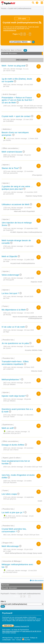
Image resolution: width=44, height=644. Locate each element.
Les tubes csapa (9, 494)
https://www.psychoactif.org (11, 631)
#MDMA (35, 350)
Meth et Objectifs (9, 256)
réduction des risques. (34, 621)
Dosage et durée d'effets (13, 445)
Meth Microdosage (10, 546)
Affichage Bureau (7, 638)
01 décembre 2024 (17, 432)
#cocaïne (28, 350)
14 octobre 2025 (17, 208)
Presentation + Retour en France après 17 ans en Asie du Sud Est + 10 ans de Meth (18, 100)
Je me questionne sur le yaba (15, 343)
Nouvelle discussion (9, 53)
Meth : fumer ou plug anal (13, 66)
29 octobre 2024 (33, 467)
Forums (4, 8)
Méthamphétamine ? (11, 380)
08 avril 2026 (33, 106)
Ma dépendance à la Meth (14, 310)
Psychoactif (5, 594)
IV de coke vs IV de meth (13, 327)
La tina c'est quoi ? (10, 293)
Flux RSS (26, 640)
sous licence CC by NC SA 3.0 (32, 631)
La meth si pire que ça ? (13, 512)
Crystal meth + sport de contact (16, 116)
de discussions (37, 581)
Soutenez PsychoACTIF (16, 626)
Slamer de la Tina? (10, 168)
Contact (19, 640)
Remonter (5, 585)
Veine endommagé (10, 275)
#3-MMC (13, 232)
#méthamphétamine (31, 108)
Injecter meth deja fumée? (14, 396)
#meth (24, 211)
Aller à (22, 604)
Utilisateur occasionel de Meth (15, 204)
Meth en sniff (8, 428)
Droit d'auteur (6, 630)
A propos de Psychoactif (21, 638)
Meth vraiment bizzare (12, 152)
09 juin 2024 (32, 535)
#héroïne (34, 371)
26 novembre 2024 (18, 449)
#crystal (13, 263)
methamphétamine (10, 30)
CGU (13, 640)
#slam (26, 232)
